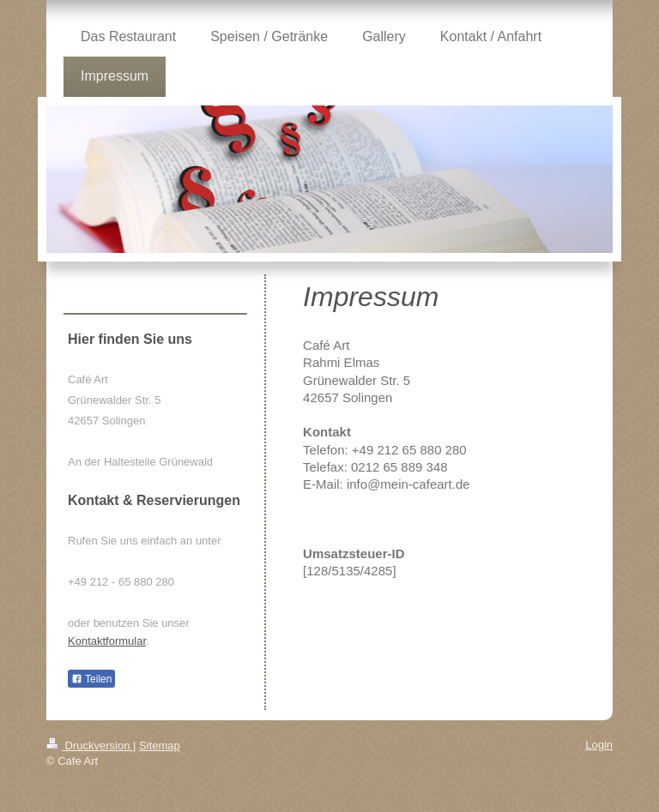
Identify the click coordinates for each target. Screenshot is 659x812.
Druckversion (90, 746)
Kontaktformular (107, 641)
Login (599, 745)
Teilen (91, 679)
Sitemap (160, 746)
